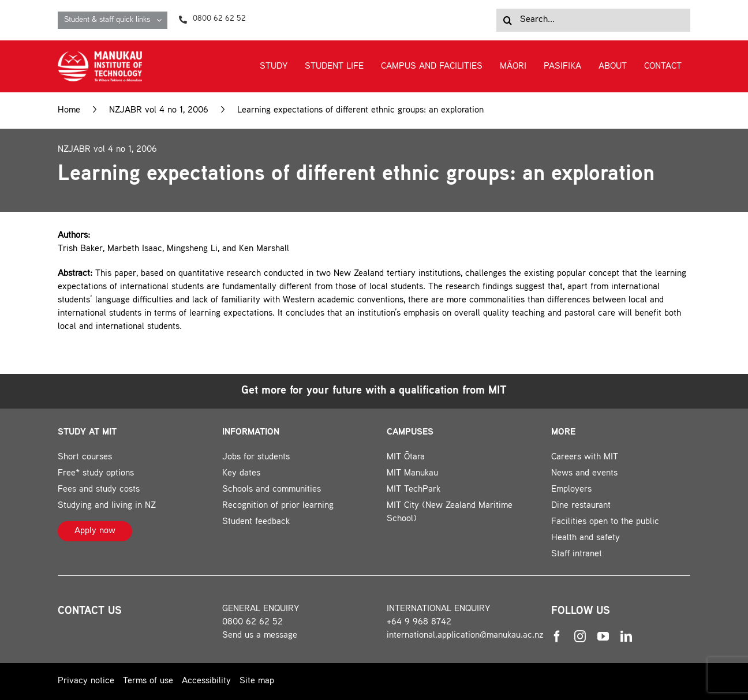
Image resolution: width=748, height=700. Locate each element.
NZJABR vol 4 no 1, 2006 (159, 111)
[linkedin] (626, 637)
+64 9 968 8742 (419, 622)
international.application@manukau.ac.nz (465, 636)
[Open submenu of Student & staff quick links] (162, 20)
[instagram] (580, 637)
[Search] (508, 20)
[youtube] (603, 637)
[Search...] (593, 20)
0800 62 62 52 (253, 622)
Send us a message (260, 636)
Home (69, 111)
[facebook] (557, 637)
